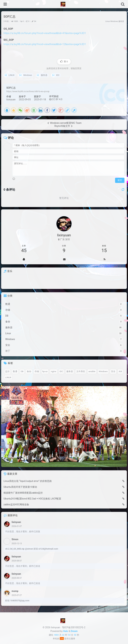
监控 (7, 371)
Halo (66, 631)
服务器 (121, 21)
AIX (120, 371)
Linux (108, 21)
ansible (92, 371)
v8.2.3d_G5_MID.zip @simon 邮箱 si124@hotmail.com (32, 549)
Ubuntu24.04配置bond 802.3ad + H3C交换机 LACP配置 (32, 499)
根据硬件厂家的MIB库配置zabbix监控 (23, 493)
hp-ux (45, 371)
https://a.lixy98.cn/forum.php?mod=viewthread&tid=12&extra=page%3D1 (45, 44)
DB (22, 371)
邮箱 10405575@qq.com (17, 601)
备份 (29, 371)
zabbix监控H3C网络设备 (16, 504)
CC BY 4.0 (56, 99)
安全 (113, 371)
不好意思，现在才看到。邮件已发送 (23, 566)
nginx (54, 371)
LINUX (12, 75)
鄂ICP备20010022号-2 (74, 627)
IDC (58, 75)
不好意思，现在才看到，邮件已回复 (23, 532)
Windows (114, 21)
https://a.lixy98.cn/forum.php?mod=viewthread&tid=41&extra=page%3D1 (45, 33)
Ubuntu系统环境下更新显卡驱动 (20, 487)
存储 (37, 371)
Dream (74, 631)
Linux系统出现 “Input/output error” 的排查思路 (28, 481)
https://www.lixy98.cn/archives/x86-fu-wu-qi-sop (28, 91)
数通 (15, 371)
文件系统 (81, 371)
